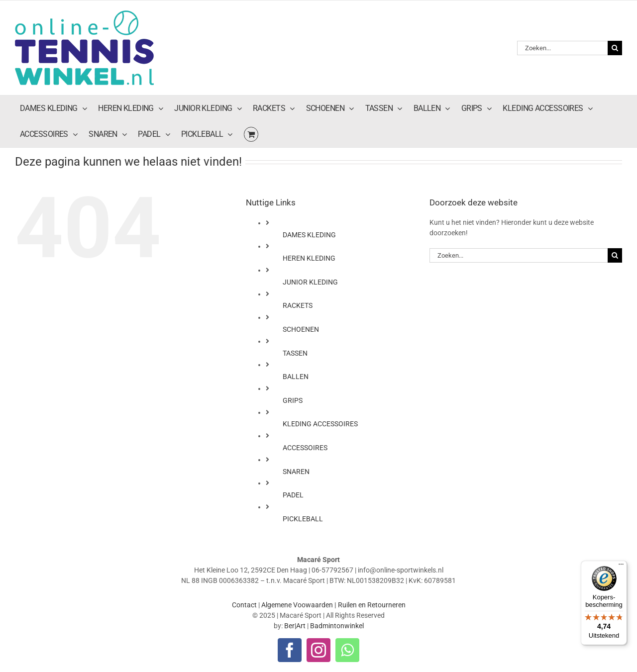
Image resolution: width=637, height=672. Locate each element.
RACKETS (298, 305)
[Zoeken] (615, 48)
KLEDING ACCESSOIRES (320, 424)
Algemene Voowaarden (297, 605)
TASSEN (295, 353)
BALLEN (296, 377)
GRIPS (293, 400)
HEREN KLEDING (309, 258)
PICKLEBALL (303, 519)
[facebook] (290, 650)
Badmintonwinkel (337, 626)
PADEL (293, 495)
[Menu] (621, 567)
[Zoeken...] (562, 48)
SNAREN (296, 472)
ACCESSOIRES (305, 448)
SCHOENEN (301, 329)
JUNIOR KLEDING (310, 282)
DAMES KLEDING (309, 235)
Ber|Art (295, 626)
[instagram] (318, 650)
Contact (244, 605)
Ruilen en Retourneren (372, 605)
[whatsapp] (347, 650)
